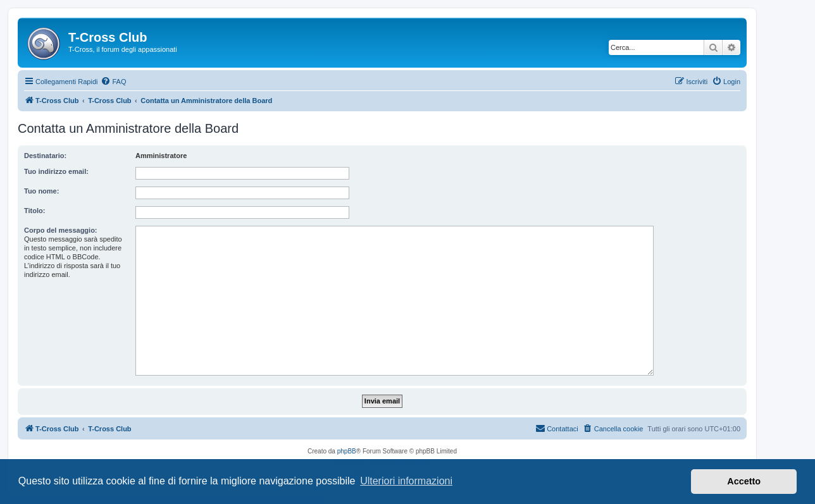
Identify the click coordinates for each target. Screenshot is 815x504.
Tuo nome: (41, 191)
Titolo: (34, 211)
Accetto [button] (744, 481)
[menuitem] (113, 82)
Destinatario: (45, 156)
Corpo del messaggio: (61, 230)
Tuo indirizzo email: (56, 171)
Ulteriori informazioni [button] (406, 481)
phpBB (347, 451)
